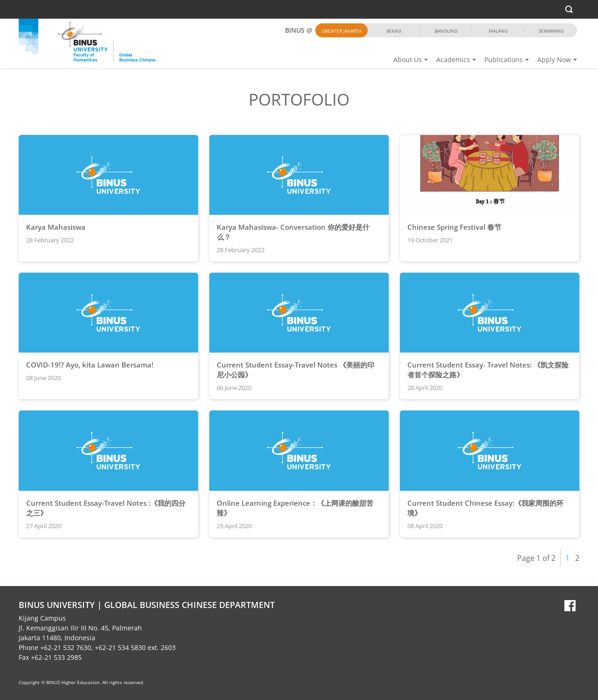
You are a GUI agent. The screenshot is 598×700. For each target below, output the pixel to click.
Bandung (446, 31)
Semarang (551, 31)
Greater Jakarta (342, 31)
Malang (498, 31)
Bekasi (394, 31)
